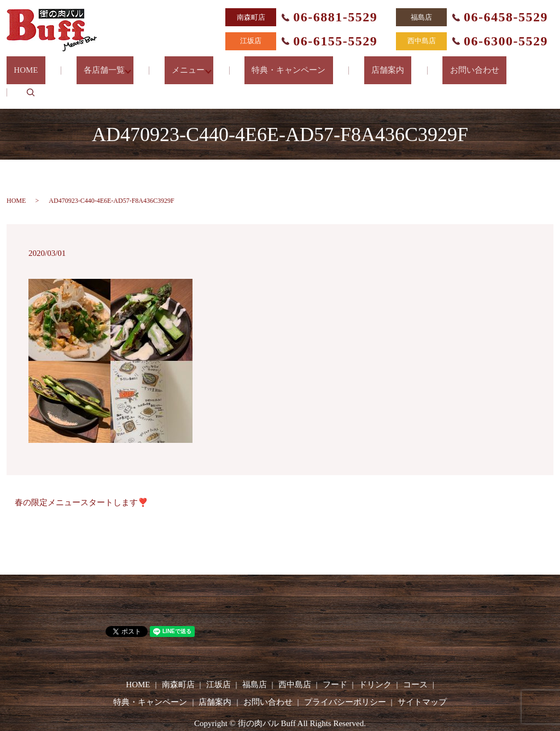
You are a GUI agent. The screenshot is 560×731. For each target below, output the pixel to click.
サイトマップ (422, 675)
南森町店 (178, 657)
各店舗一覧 (115, 65)
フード (335, 657)
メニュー (195, 65)
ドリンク (375, 657)
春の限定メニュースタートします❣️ (81, 475)
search (513, 65)
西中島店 (295, 657)
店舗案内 (377, 65)
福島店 (255, 657)
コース (415, 657)
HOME (51, 65)
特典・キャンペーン (292, 65)
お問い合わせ (449, 65)
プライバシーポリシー (345, 675)
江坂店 (218, 657)
